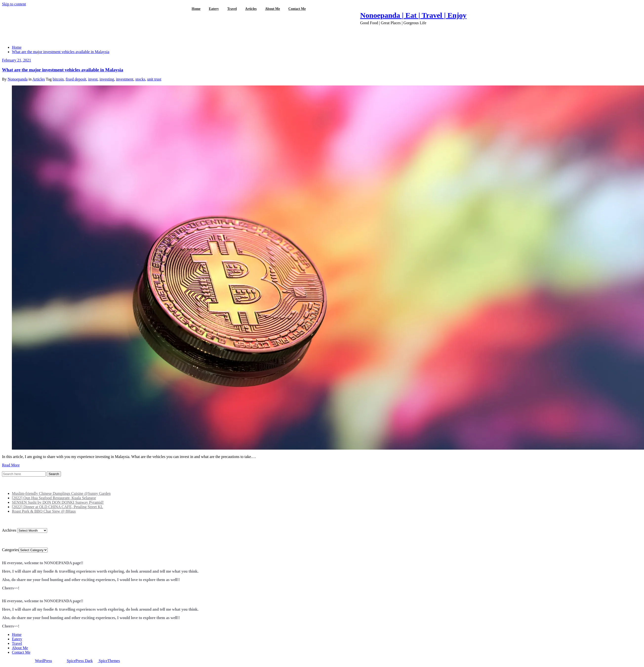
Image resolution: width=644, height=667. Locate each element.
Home (17, 47)
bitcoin (58, 79)
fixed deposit (76, 79)
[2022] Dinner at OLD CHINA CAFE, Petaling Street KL (57, 507)
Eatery (17, 639)
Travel (17, 643)
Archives (9, 530)
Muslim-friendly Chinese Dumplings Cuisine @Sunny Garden (61, 493)
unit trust (154, 79)
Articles (39, 79)
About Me (20, 648)
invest (93, 79)
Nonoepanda (18, 79)
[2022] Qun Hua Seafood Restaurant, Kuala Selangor (54, 498)
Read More (11, 465)
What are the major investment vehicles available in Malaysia (61, 52)
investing (107, 79)
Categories (10, 550)
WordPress (43, 661)
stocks (140, 79)
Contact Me (21, 652)
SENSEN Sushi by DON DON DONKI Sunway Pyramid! (58, 502)
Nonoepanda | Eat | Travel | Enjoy (413, 15)
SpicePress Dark (80, 661)
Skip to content (14, 4)
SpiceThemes (109, 661)
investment (125, 79)
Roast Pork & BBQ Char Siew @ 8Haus (44, 511)
